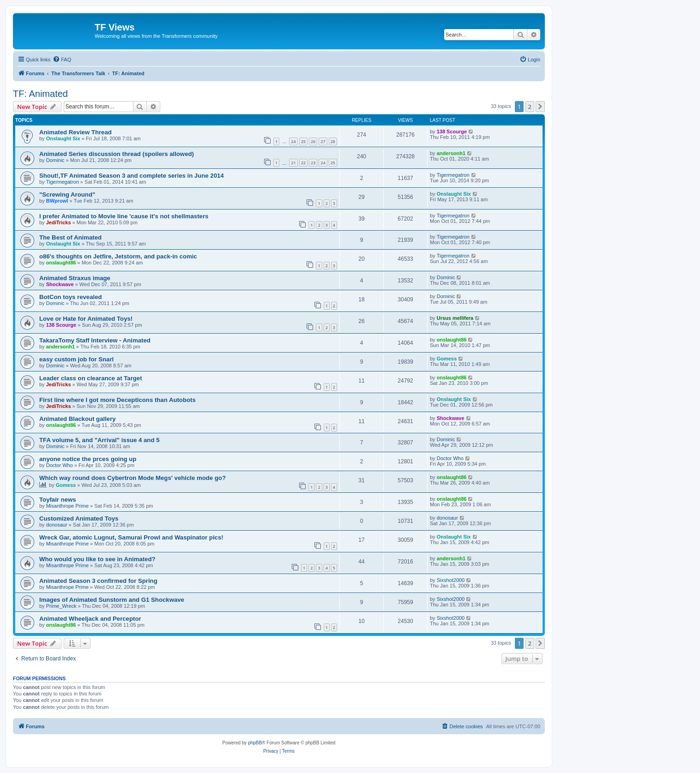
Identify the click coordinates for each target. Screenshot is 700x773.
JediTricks (59, 222)
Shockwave (60, 284)
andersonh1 (451, 153)
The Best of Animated (70, 237)
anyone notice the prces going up (88, 459)
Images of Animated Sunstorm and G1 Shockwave (112, 600)
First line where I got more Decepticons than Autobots (118, 400)
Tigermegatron (63, 182)
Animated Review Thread (75, 132)
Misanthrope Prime (67, 506)
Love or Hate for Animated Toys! (86, 319)
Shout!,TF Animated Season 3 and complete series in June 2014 (132, 176)
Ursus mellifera (455, 318)
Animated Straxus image (75, 278)
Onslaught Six (63, 138)
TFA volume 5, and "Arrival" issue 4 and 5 (99, 440)
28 (333, 141)
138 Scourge (452, 132)
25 (303, 141)
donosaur (57, 525)
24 (293, 141)
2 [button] (530, 107)
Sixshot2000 (451, 580)
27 (323, 141)
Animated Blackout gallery (78, 419)
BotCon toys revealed (71, 297)
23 (313, 163)
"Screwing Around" (67, 195)
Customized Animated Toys (79, 518)
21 (293, 163)
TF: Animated (40, 94)
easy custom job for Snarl (76, 359)
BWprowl (57, 201)
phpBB (255, 743)
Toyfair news (58, 500)
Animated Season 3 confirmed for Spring (98, 581)
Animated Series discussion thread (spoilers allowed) (117, 154)
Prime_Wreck (61, 606)
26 (313, 141)
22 (303, 163)
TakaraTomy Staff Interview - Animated (95, 340)
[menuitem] (62, 60)
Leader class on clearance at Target (91, 378)
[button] (540, 107)
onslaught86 (61, 263)
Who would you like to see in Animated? (97, 559)
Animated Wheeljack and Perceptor (90, 619)
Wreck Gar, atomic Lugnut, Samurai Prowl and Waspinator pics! (131, 537)
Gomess (447, 359)
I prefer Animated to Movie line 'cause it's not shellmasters (124, 216)
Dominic (55, 160)
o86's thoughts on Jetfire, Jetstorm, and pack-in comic (118, 256)
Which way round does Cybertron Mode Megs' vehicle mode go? (133, 478)
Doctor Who (60, 465)
